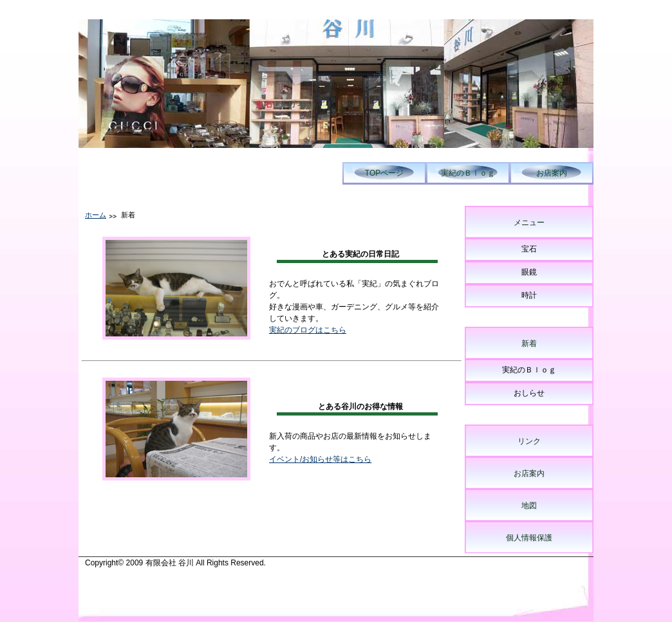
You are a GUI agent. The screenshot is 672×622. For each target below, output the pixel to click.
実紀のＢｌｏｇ (468, 173)
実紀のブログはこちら (308, 330)
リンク (529, 441)
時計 (529, 295)
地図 (529, 506)
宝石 (529, 249)
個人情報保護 (529, 538)
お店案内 (552, 173)
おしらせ (529, 393)
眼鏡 (529, 272)
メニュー (529, 223)
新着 (529, 343)
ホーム (96, 215)
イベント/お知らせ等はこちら (320, 459)
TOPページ (384, 173)
